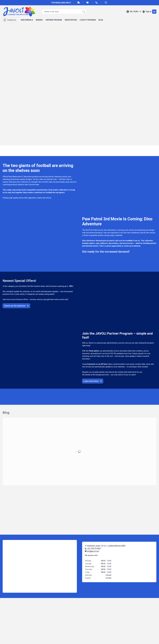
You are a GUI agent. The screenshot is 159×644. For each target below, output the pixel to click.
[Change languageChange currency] (134, 12)
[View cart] (154, 12)
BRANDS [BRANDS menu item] (39, 20)
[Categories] (10, 20)
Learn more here (93, 381)
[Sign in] (147, 12)
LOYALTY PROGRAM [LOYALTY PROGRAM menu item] (88, 20)
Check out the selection (16, 306)
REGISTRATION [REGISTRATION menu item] (71, 20)
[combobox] (64, 12)
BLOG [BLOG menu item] (101, 20)
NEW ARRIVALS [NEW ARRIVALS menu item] (27, 20)
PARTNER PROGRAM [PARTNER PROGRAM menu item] (54, 20)
